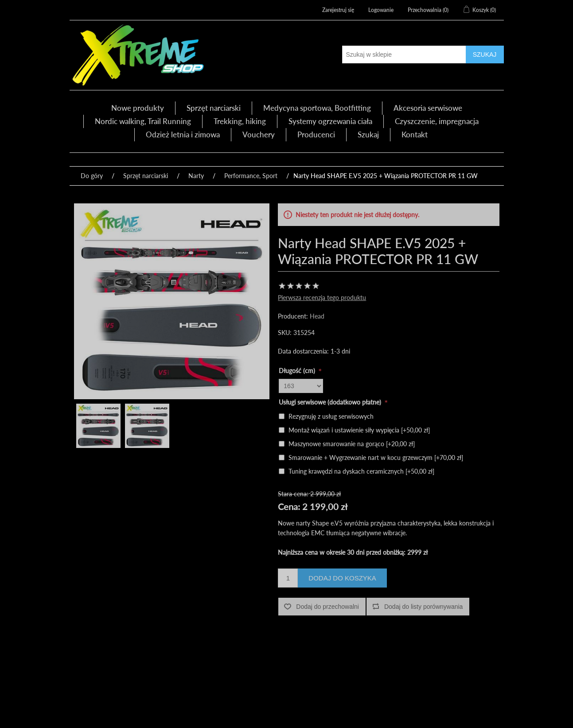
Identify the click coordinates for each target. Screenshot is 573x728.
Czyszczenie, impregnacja (437, 121)
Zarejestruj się (338, 10)
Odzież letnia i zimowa (183, 134)
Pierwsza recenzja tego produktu (322, 298)
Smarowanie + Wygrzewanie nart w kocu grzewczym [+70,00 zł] (376, 457)
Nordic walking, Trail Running (143, 121)
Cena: (289, 506)
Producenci (316, 134)
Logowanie (381, 10)
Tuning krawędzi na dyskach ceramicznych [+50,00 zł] (361, 471)
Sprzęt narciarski (214, 108)
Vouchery (259, 134)
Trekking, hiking (240, 121)
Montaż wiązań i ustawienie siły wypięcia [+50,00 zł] (359, 430)
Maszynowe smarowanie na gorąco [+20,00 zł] (352, 444)
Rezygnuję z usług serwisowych (331, 416)
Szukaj (368, 134)
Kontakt (415, 134)
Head (317, 316)
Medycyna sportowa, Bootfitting (317, 108)
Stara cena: (293, 494)
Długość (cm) (298, 371)
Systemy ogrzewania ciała (330, 121)
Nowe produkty (138, 108)
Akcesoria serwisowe (428, 108)
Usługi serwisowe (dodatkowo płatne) (331, 402)
